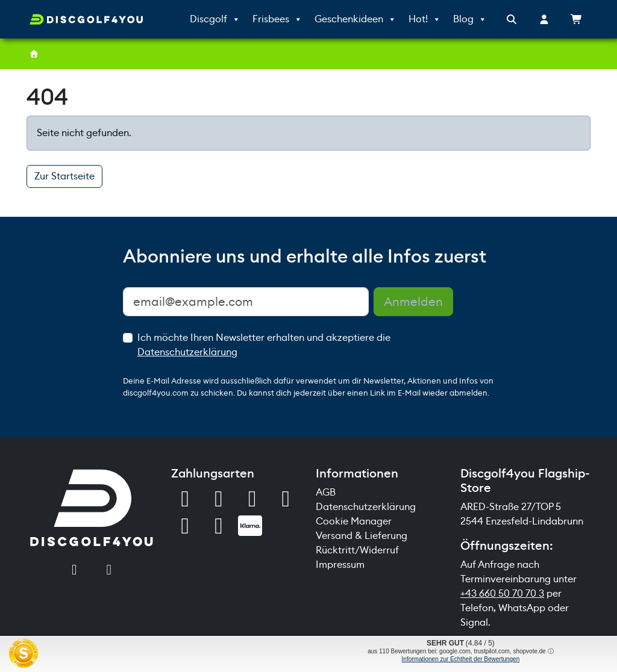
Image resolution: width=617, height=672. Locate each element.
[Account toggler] (544, 20)
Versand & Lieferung (362, 536)
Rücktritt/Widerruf (357, 550)
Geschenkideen (355, 19)
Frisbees (277, 19)
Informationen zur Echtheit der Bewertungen (461, 659)
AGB (326, 492)
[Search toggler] (512, 20)
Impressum (340, 565)
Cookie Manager (354, 521)
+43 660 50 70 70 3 (502, 593)
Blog (470, 19)
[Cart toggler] (577, 20)
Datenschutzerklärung (187, 352)
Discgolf (215, 19)
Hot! (425, 19)
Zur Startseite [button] (64, 176)
